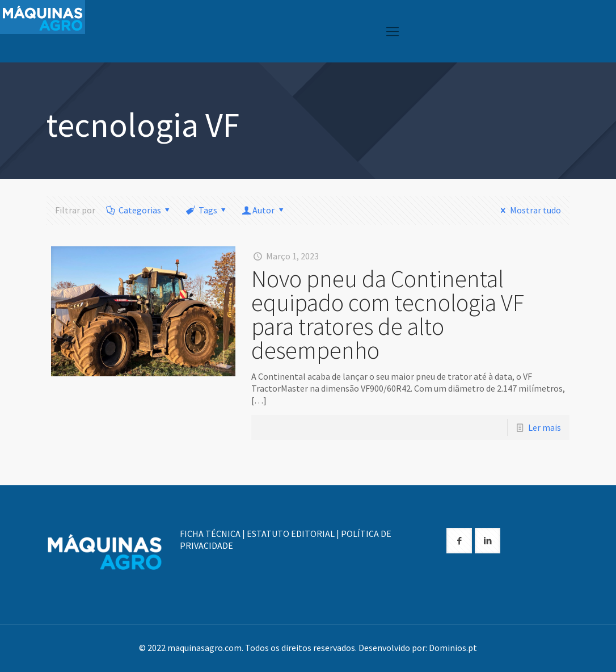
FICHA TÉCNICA (210, 534)
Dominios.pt (453, 648)
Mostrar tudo (529, 210)
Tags (207, 210)
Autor (264, 210)
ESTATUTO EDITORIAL (291, 534)
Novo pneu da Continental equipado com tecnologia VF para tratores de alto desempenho (388, 314)
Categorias (139, 210)
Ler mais (545, 427)
